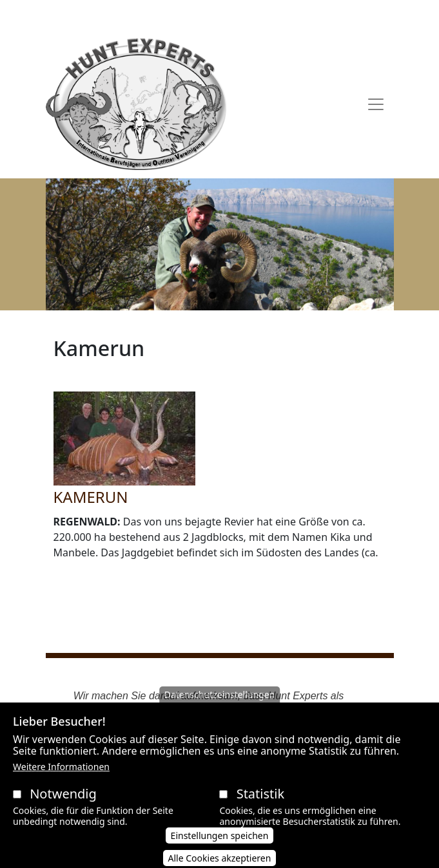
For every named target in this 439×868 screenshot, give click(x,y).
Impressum (306, 15)
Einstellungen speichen (220, 850)
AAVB (119, 15)
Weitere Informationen (61, 781)
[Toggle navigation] (376, 104)
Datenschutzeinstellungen (220, 709)
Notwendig (63, 808)
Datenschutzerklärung (218, 15)
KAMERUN (91, 497)
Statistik (260, 808)
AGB (148, 15)
